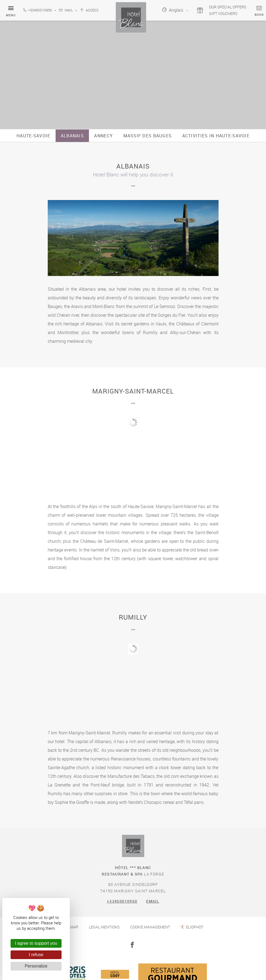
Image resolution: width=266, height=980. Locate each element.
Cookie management (150, 927)
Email (153, 901)
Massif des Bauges (148, 136)
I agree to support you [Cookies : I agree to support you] (36, 943)
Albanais (72, 136)
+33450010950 (38, 10)
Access (89, 10)
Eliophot (195, 927)
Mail (66, 10)
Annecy (103, 136)
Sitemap (70, 927)
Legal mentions (104, 927)
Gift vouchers (220, 13)
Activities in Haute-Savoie (216, 136)
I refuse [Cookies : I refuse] (36, 955)
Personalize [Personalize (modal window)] (36, 966)
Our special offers (225, 7)
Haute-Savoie (33, 136)
